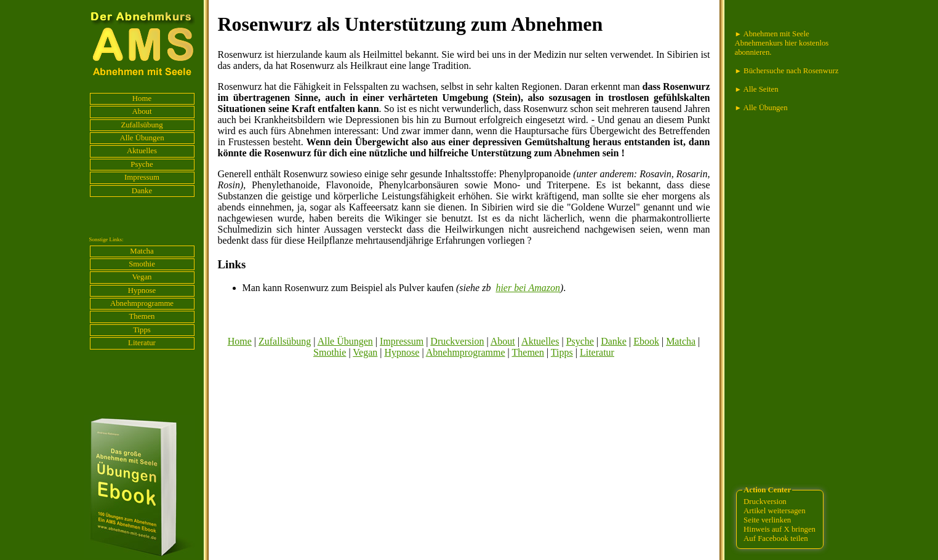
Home (142, 98)
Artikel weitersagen (775, 511)
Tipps (142, 330)
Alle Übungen (142, 138)
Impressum (142, 177)
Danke (142, 191)
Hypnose (142, 290)
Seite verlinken (767, 520)
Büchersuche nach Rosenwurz (787, 71)
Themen (142, 316)
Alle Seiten (757, 89)
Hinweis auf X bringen (780, 529)
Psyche (142, 164)
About (142, 111)
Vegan (142, 277)
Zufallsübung (142, 125)
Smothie (142, 264)
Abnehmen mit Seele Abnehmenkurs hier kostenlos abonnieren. (782, 43)
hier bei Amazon (528, 288)
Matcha (142, 251)
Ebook (646, 341)
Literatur (142, 343)
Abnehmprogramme (142, 303)
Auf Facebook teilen (776, 538)
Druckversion (457, 341)
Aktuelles (142, 151)
